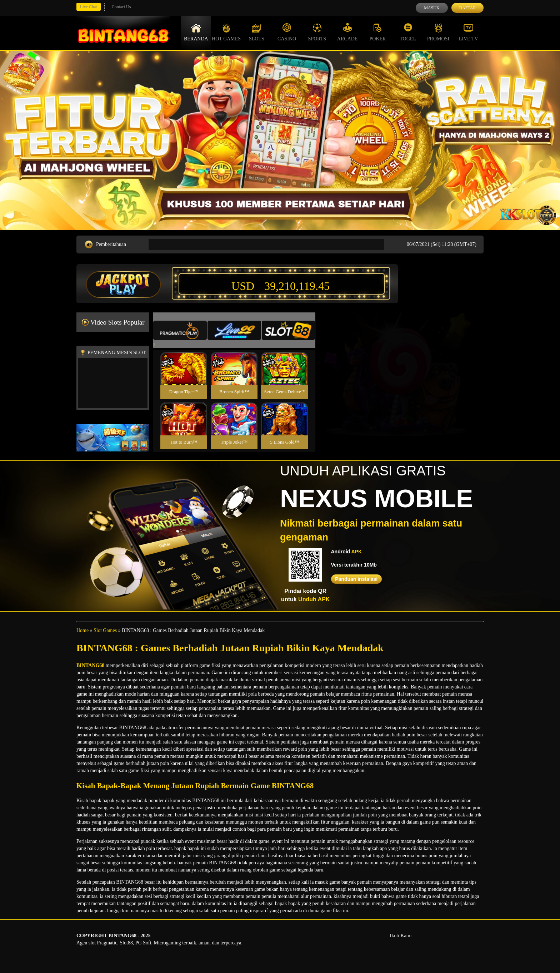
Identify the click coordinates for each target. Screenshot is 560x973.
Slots (257, 32)
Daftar (467, 8)
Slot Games (105, 630)
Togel (408, 32)
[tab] (180, 330)
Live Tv (469, 32)
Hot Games (226, 32)
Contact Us (121, 7)
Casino (287, 32)
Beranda (196, 32)
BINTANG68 (90, 665)
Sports (317, 32)
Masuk (432, 8)
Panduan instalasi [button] (356, 579)
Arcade (347, 32)
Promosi (438, 32)
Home (82, 630)
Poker (377, 32)
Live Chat (89, 7)
